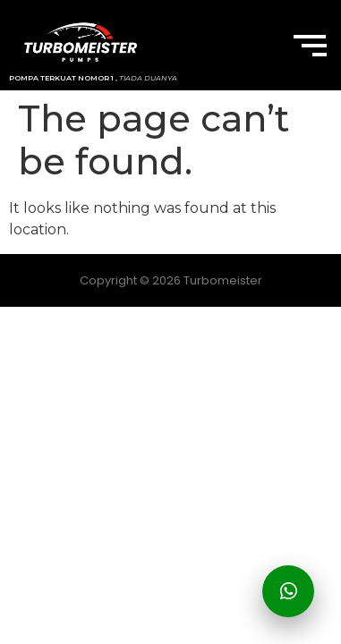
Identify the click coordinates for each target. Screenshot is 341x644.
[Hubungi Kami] (288, 591)
